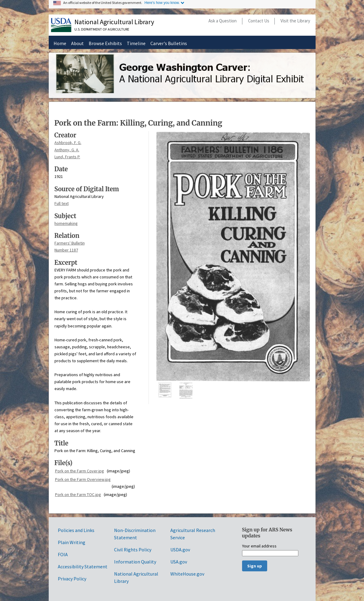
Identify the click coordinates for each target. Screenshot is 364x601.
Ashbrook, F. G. (68, 143)
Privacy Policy (72, 579)
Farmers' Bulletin (70, 243)
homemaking (66, 223)
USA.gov (179, 562)
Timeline (136, 43)
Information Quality (135, 562)
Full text (62, 203)
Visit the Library (295, 21)
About (77, 43)
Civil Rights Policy (133, 550)
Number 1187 (66, 250)
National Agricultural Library (114, 22)
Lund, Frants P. (67, 157)
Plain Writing (72, 542)
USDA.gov (180, 550)
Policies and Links (76, 530)
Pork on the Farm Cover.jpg (80, 471)
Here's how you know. (162, 3)
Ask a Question (223, 21)
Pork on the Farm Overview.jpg (83, 479)
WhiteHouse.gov (187, 574)
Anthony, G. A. (67, 150)
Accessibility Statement (83, 567)
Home (60, 43)
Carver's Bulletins (169, 43)
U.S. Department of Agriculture (102, 29)
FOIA (63, 554)
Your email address (259, 546)
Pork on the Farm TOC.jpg (78, 494)
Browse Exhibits (105, 43)
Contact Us (259, 21)
